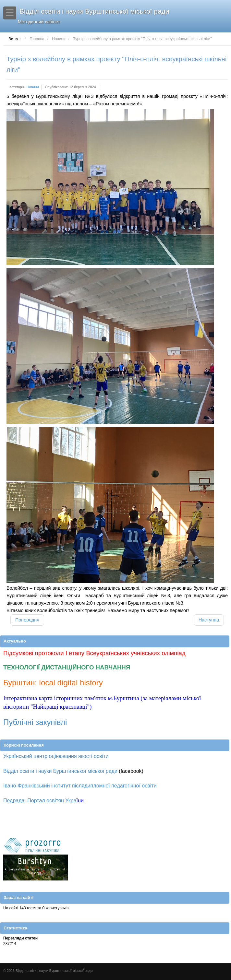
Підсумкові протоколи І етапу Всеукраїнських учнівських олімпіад (94, 653)
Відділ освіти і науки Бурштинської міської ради (120, 16)
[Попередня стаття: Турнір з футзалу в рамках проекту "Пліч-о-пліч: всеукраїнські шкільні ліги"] (27, 620)
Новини (33, 87)
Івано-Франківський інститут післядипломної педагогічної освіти (80, 786)
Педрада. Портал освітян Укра (40, 801)
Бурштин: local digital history (53, 683)
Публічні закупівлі (35, 722)
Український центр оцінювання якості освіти (56, 756)
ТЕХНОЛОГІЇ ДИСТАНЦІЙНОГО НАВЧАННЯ (67, 667)
